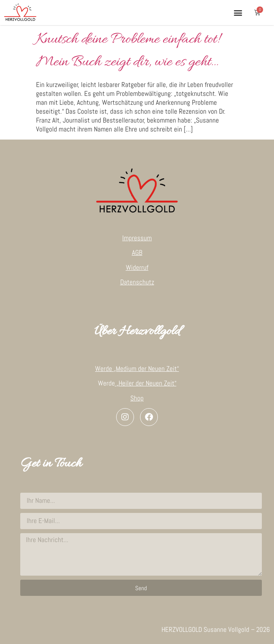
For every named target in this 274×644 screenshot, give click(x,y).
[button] (238, 12)
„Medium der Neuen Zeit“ (146, 369)
